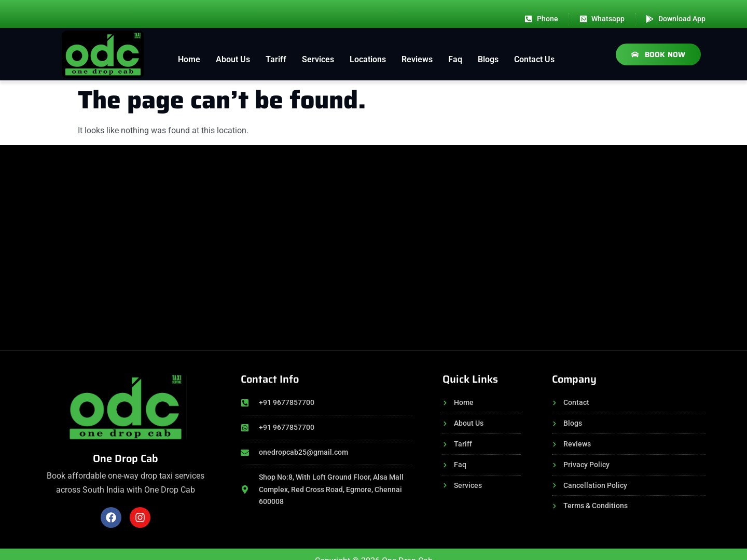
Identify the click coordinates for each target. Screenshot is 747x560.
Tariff (276, 59)
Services (318, 59)
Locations (368, 59)
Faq (455, 59)
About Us (233, 59)
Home (189, 59)
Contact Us (534, 59)
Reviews (417, 59)
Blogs (488, 59)
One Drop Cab (126, 458)
